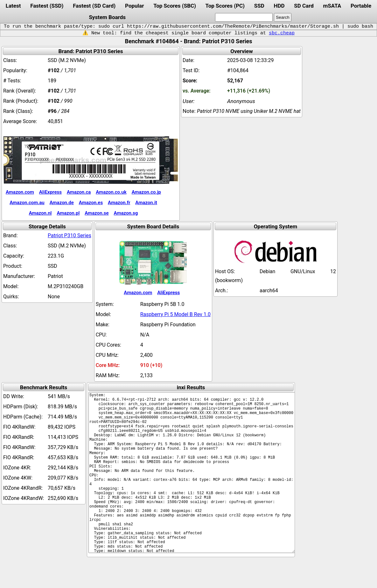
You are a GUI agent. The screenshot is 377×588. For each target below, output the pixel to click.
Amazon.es (91, 203)
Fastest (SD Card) (94, 6)
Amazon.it (146, 203)
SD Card (304, 6)
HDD (279, 6)
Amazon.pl (68, 213)
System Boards (107, 17)
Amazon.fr (119, 203)
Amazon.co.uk (111, 192)
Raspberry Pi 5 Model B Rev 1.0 (175, 314)
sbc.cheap (282, 33)
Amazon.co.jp (146, 192)
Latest (13, 6)
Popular (134, 6)
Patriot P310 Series (70, 235)
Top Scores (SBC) (175, 6)
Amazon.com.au (27, 203)
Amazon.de (62, 203)
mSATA (332, 6)
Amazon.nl (40, 213)
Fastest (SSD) (47, 6)
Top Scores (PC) (225, 6)
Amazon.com (20, 192)
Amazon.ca (79, 192)
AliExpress (50, 192)
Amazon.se (97, 213)
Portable (361, 6)
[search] (244, 17)
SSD (259, 6)
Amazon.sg (126, 213)
